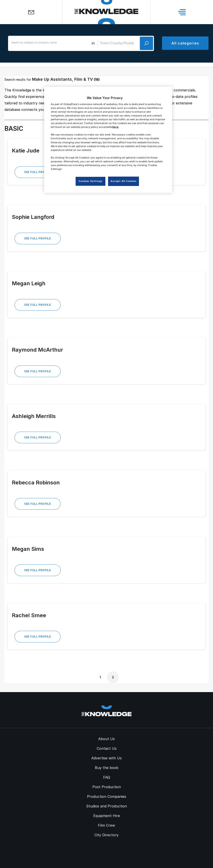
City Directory (106, 835)
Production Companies (107, 796)
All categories (185, 43)
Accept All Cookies (124, 181)
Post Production (107, 787)
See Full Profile (38, 172)
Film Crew (106, 825)
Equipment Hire (107, 816)
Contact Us (107, 748)
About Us (106, 739)
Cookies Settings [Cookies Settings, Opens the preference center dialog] (90, 181)
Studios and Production (106, 806)
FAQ (107, 777)
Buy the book (107, 768)
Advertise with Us (106, 758)
